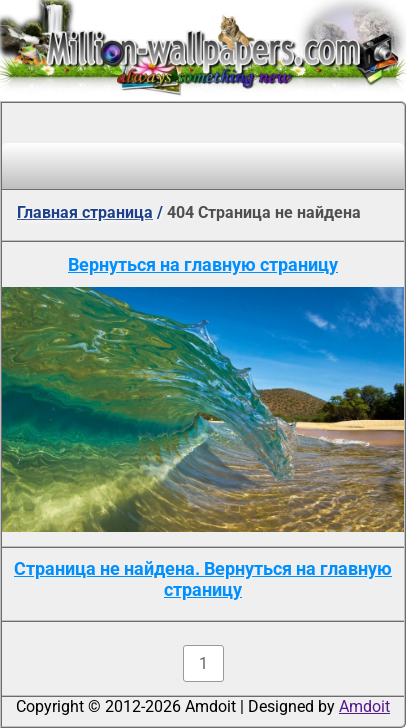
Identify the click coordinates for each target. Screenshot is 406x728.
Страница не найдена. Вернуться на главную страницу (203, 579)
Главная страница (85, 212)
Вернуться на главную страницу (203, 264)
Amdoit (364, 706)
